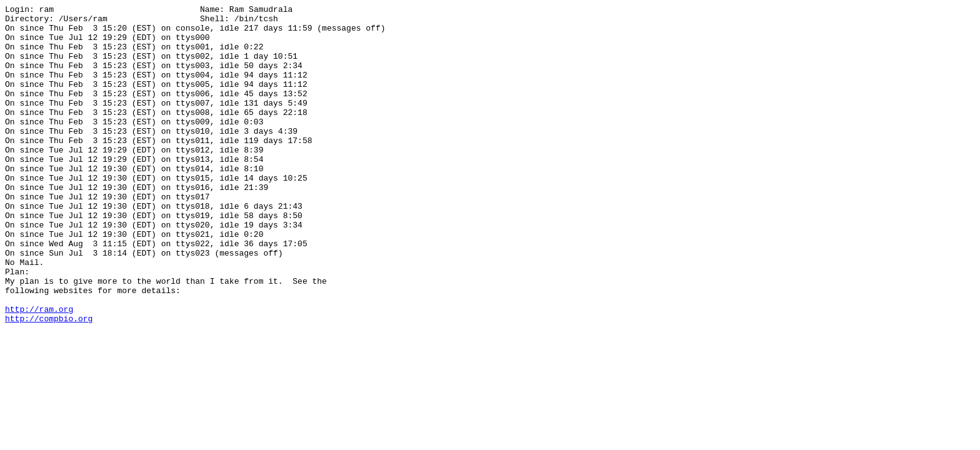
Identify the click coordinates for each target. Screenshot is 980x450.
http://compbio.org (49, 382)
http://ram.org (39, 371)
